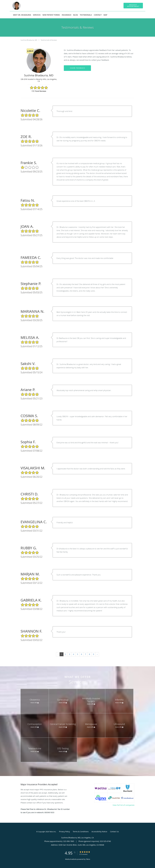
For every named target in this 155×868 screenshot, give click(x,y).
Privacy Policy (64, 832)
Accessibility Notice (99, 832)
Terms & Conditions (81, 832)
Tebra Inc (53, 832)
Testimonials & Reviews (49, 40)
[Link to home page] (12, 6)
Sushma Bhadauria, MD (29, 40)
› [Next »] (97, 654)
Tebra (88, 859)
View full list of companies (124, 805)
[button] (133, 6)
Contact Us (114, 832)
